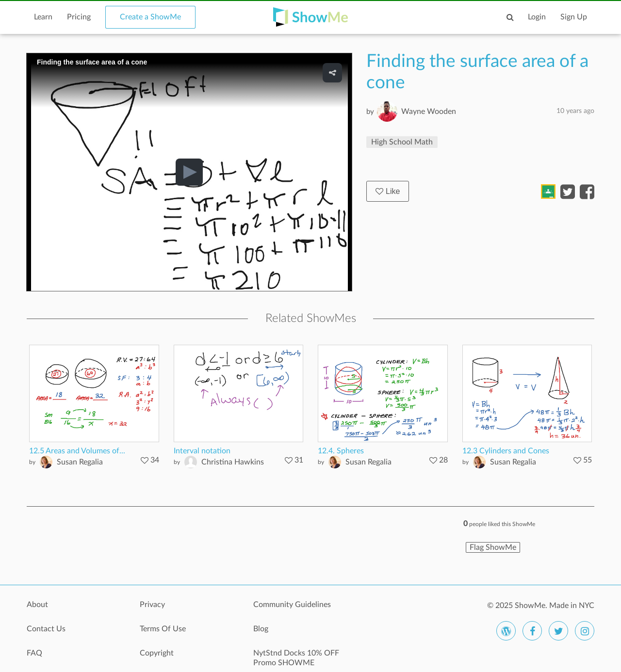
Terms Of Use (163, 629)
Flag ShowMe (493, 547)
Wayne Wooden (429, 112)
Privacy (152, 605)
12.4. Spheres (341, 451)
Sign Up (574, 17)
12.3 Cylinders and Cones (506, 451)
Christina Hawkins (233, 462)
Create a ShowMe (150, 17)
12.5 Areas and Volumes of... (77, 451)
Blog (261, 629)
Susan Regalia (80, 462)
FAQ (34, 653)
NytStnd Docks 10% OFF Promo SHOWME (296, 658)
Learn (43, 17)
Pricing (79, 17)
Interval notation (202, 451)
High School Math (402, 142)
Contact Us (46, 629)
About (37, 605)
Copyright (157, 653)
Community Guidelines (292, 605)
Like (388, 191)
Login (537, 17)
